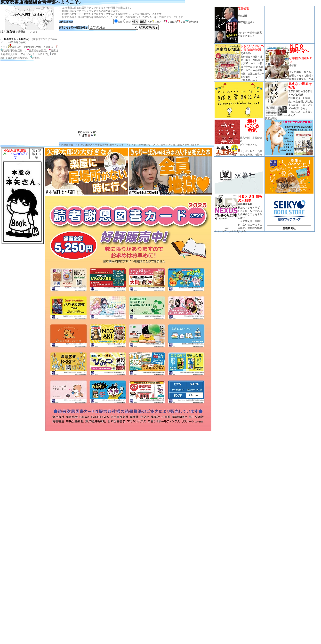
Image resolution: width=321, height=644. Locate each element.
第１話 (36, 151)
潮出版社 (242, 16)
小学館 (293, 65)
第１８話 (36, 155)
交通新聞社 (247, 53)
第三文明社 (271, 118)
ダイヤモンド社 (249, 144)
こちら (135, 145)
